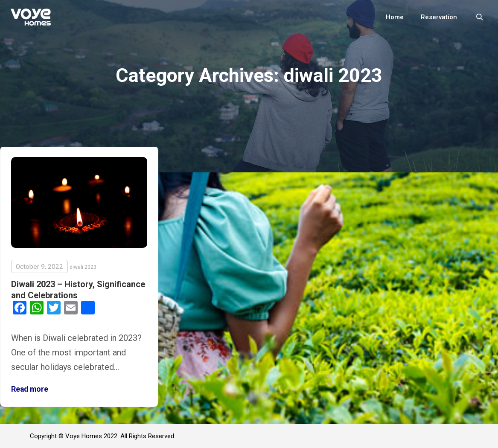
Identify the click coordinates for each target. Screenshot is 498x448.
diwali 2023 (83, 267)
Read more (30, 389)
